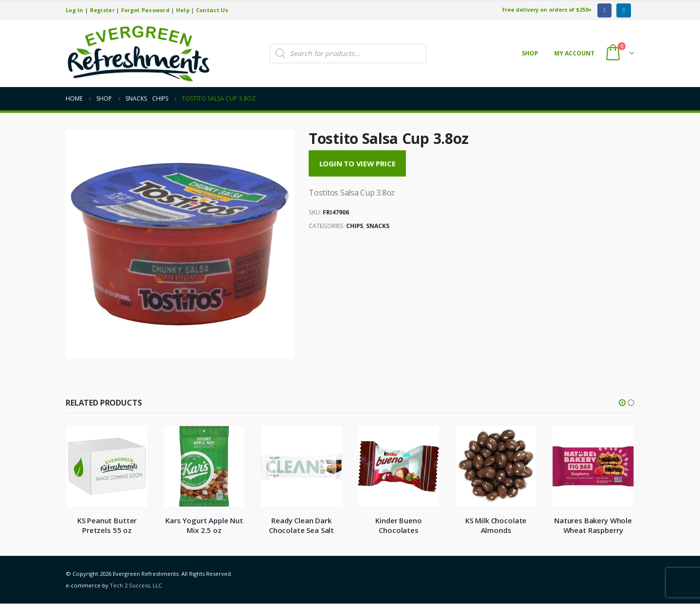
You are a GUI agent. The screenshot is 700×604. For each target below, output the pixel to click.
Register (102, 10)
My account (574, 53)
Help (183, 10)
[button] (622, 403)
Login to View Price (358, 163)
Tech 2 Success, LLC (136, 586)
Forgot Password (145, 10)
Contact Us (212, 10)
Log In (75, 10)
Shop (530, 53)
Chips (355, 226)
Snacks (378, 226)
